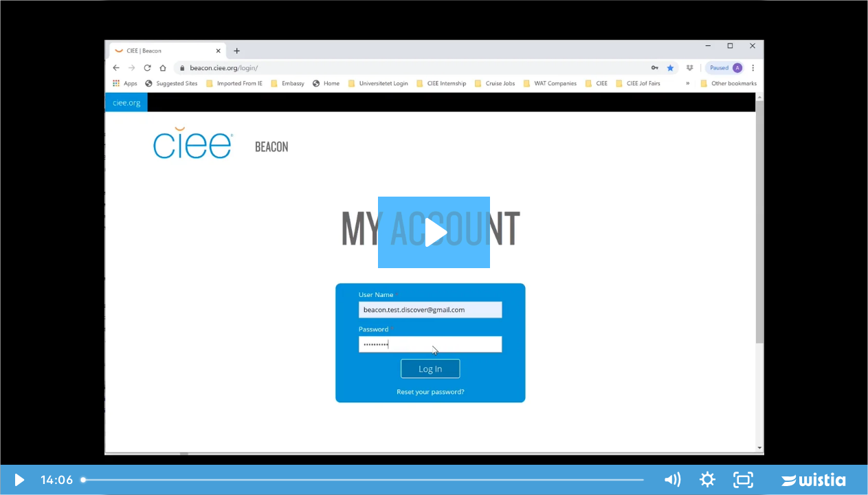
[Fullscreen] (743, 480)
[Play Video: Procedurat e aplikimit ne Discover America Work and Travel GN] (434, 232)
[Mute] (671, 480)
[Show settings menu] (707, 480)
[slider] (364, 480)
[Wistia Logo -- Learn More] (814, 480)
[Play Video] (18, 480)
